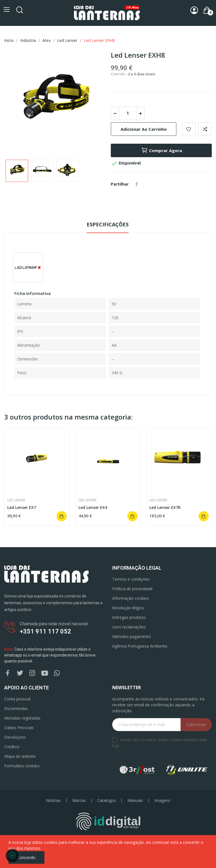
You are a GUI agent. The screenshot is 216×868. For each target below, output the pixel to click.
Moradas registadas (22, 718)
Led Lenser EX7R (165, 507)
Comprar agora (161, 150)
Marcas (79, 801)
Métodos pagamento (132, 636)
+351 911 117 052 (45, 631)
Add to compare (205, 129)
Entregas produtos (129, 617)
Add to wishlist (189, 129)
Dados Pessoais (19, 728)
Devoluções (15, 737)
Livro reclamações (129, 627)
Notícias (53, 801)
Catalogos (107, 801)
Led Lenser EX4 (93, 507)
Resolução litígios (128, 608)
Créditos (12, 747)
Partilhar (137, 184)
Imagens (162, 801)
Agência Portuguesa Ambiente (140, 646)
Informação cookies (130, 598)
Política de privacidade (132, 589)
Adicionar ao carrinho (144, 129)
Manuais (135, 801)
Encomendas (16, 708)
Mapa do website (20, 756)
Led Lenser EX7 (22, 507)
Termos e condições (131, 579)
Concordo (26, 857)
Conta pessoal (17, 699)
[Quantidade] (128, 113)
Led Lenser (16, 500)
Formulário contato (22, 766)
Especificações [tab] (108, 224)
